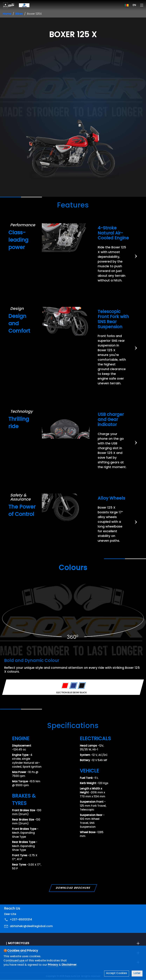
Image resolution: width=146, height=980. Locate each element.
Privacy (53, 965)
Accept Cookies (117, 973)
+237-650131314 (21, 920)
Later (137, 973)
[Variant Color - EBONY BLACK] (82, 686)
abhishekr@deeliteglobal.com (31, 926)
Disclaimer (69, 965)
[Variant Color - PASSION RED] (65, 686)
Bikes (19, 14)
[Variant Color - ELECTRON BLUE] (73, 686)
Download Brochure (73, 888)
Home (7, 14)
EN (134, 5)
